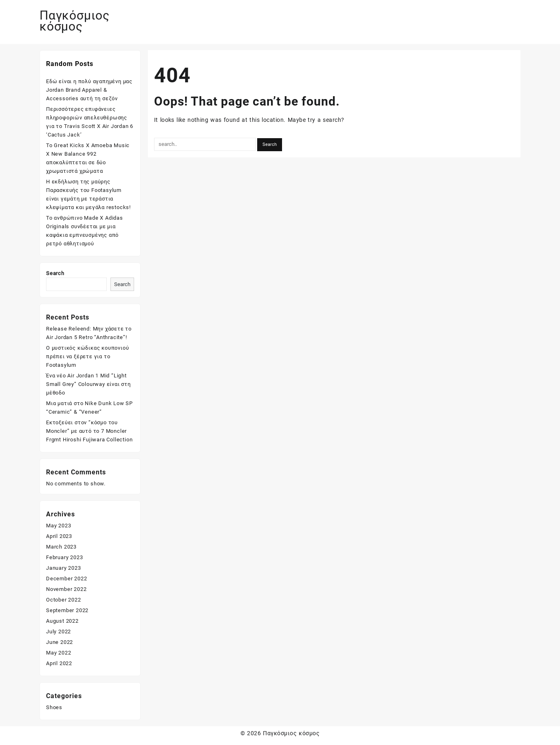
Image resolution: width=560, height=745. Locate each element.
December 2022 (66, 579)
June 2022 (60, 642)
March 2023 (61, 547)
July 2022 (58, 631)
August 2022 (62, 621)
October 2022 (64, 600)
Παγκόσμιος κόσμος (75, 21)
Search (55, 273)
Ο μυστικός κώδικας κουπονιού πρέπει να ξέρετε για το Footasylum (87, 356)
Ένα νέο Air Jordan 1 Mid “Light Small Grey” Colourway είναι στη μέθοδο (88, 384)
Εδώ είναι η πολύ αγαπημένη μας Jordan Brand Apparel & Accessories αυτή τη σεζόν (89, 90)
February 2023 (64, 557)
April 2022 (59, 663)
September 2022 (67, 610)
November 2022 (66, 589)
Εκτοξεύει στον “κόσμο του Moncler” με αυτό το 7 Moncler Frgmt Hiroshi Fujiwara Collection (89, 431)
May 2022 (58, 653)
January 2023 (64, 568)
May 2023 (58, 526)
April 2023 (59, 536)
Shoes (54, 707)
